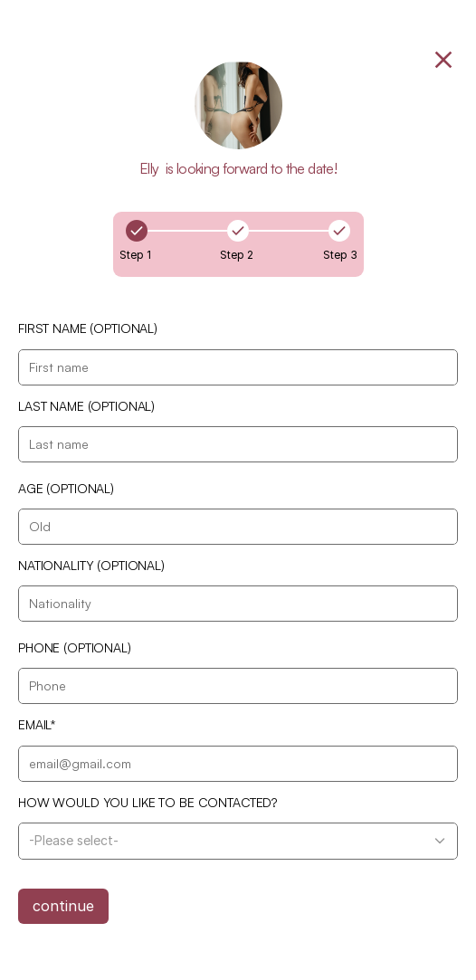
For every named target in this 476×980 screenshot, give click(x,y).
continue (63, 906)
